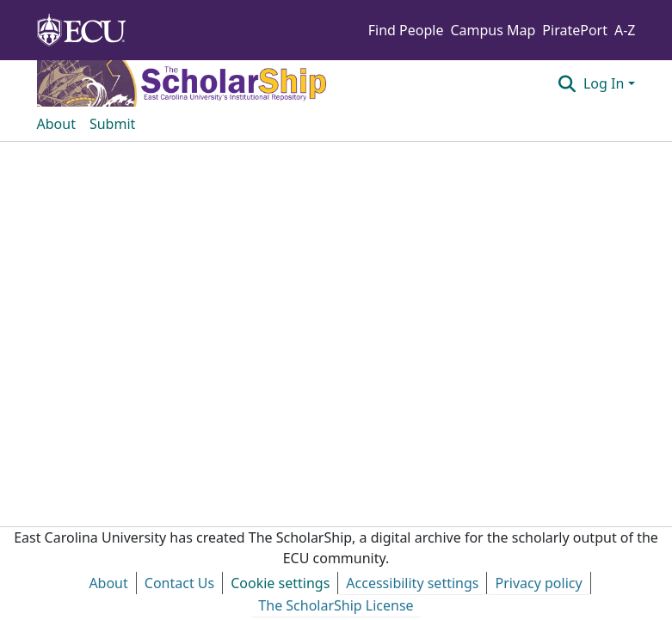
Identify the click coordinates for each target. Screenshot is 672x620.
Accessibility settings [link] (412, 583)
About (108, 583)
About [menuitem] (56, 124)
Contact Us (179, 583)
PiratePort (575, 30)
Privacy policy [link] (538, 583)
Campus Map (493, 30)
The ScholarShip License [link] (336, 605)
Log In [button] (606, 83)
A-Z (625, 30)
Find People (406, 30)
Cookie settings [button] (280, 583)
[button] (567, 83)
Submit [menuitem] (112, 124)
